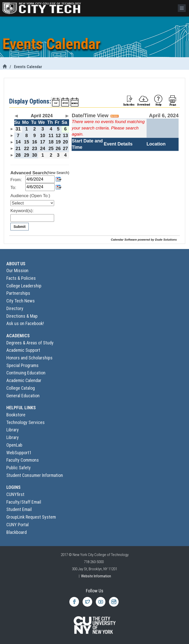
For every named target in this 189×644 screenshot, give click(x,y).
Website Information (96, 576)
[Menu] (182, 8)
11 (51, 136)
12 (58, 136)
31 (18, 129)
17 (43, 142)
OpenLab (14, 445)
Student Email (19, 509)
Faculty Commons (23, 460)
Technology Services (26, 422)
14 (18, 142)
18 (51, 142)
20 (66, 142)
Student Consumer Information (35, 475)
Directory (15, 308)
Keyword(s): (22, 211)
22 (26, 149)
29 (26, 155)
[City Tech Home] (5, 67)
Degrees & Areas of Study (30, 343)
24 (43, 149)
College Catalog (21, 388)
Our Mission (17, 270)
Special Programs (22, 365)
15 (26, 142)
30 (35, 155)
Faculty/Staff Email (24, 502)
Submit (19, 227)
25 (51, 149)
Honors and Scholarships (29, 358)
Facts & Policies (21, 278)
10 (43, 136)
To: (13, 188)
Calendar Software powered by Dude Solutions (144, 239)
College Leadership (24, 286)
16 (35, 142)
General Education (23, 396)
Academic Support (23, 350)
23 (35, 149)
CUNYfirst (15, 494)
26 (58, 149)
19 (58, 142)
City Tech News (21, 301)
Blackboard (17, 532)
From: (16, 180)
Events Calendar (28, 67)
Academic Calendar (24, 380)
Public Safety (19, 468)
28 (18, 155)
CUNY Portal (18, 525)
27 (66, 149)
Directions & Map (22, 316)
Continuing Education (26, 373)
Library (13, 430)
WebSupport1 (19, 453)
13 (66, 136)
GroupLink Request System (31, 517)
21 (18, 149)
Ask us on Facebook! (25, 323)
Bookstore (16, 415)
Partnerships (18, 293)
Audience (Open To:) (30, 196)
